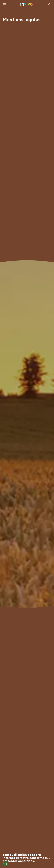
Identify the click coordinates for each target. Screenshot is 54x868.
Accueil (5, 10)
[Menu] (4, 4)
